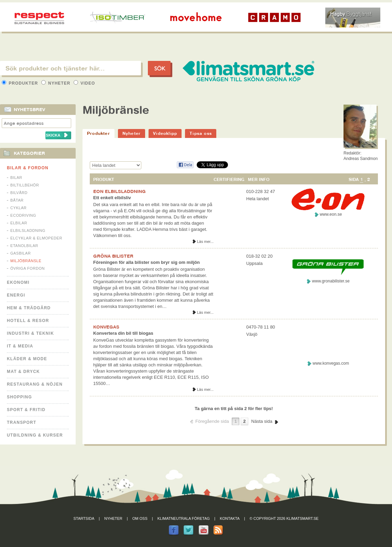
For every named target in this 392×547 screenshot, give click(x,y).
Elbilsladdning (28, 230)
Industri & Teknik (30, 333)
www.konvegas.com (331, 363)
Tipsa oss (201, 133)
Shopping (19, 397)
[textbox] (70, 68)
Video (84, 83)
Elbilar (19, 223)
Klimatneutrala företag (184, 518)
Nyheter (57, 83)
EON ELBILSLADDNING (119, 191)
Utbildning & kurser (35, 435)
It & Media (20, 346)
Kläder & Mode (27, 359)
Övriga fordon (28, 268)
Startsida (84, 518)
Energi (16, 295)
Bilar (16, 178)
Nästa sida (262, 421)
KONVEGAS (106, 327)
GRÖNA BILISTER (113, 256)
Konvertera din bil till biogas (123, 333)
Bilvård (19, 193)
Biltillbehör (25, 185)
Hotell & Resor (28, 321)
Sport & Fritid (26, 410)
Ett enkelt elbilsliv (112, 198)
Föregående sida (212, 421)
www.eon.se (331, 214)
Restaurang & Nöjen (35, 384)
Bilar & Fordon (28, 168)
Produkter (21, 83)
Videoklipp (165, 133)
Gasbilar (20, 253)
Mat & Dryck (23, 372)
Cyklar (18, 208)
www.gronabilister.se (331, 281)
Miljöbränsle (26, 261)
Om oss (140, 518)
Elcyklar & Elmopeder (36, 238)
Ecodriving (23, 215)
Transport (21, 422)
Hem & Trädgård (29, 308)
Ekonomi (18, 282)
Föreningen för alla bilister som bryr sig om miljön (146, 262)
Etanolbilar (24, 246)
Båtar (17, 200)
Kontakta (230, 518)
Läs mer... (205, 242)
